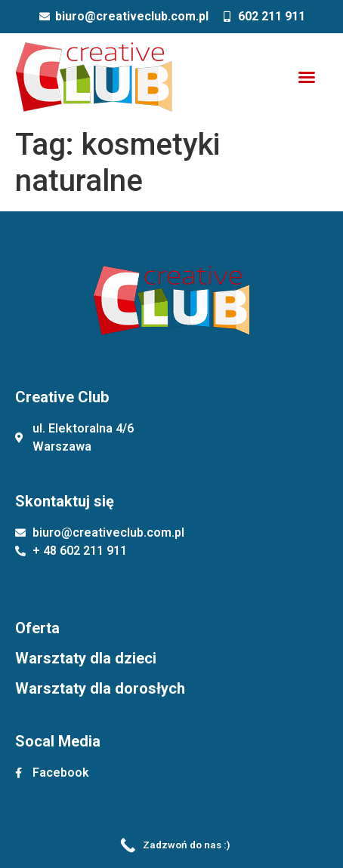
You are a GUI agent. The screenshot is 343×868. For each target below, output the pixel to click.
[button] (307, 77)
